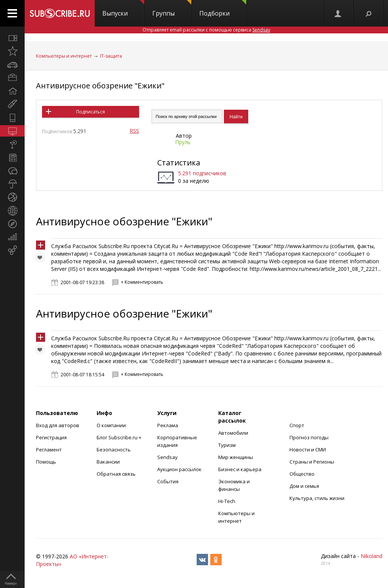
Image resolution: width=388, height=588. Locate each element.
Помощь (46, 462)
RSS (134, 131)
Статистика (179, 163)
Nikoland (372, 556)
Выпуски (123, 9)
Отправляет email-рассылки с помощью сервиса (206, 30)
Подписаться (91, 112)
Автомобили (233, 433)
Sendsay (167, 457)
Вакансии (108, 462)
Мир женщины (236, 457)
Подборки (223, 9)
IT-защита (111, 56)
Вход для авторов (58, 425)
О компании (111, 425)
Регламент (49, 450)
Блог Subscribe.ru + (120, 437)
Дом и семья (304, 486)
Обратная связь (116, 474)
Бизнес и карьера (240, 469)
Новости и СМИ (308, 450)
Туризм (227, 445)
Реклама (168, 425)
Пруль (183, 142)
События (168, 481)
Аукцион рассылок (179, 469)
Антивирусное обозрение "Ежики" (100, 86)
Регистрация (51, 437)
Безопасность (114, 450)
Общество (302, 474)
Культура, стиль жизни (317, 498)
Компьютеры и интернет (64, 56)
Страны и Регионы (312, 462)
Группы (172, 9)
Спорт (297, 425)
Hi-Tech (227, 501)
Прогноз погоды (309, 437)
